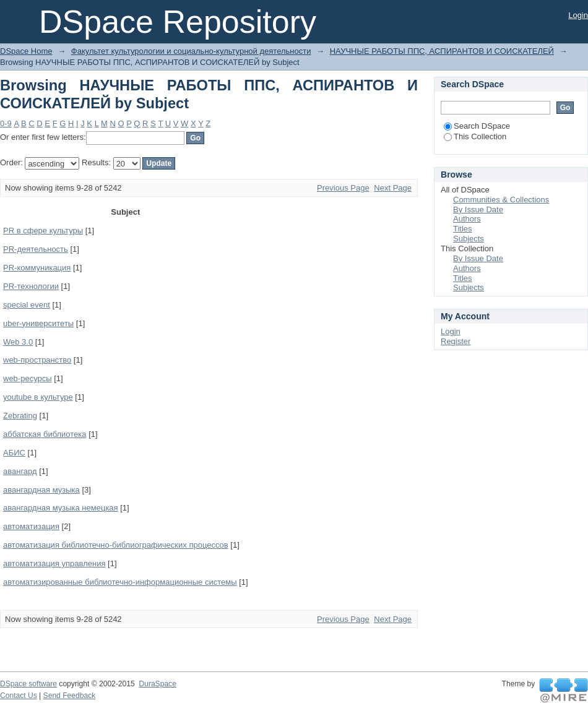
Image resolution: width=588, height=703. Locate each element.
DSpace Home (26, 51)
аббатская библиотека (45, 434)
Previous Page (343, 188)
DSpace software (28, 684)
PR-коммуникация (37, 268)
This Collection (475, 136)
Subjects (469, 239)
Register (456, 341)
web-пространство (37, 360)
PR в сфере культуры (43, 231)
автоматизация (31, 526)
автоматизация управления (54, 563)
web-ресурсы (28, 378)
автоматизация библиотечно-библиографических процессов (116, 545)
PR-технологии (31, 286)
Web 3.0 (18, 342)
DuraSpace (157, 684)
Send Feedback (70, 696)
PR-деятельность (36, 249)
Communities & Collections (501, 200)
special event (27, 305)
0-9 (6, 123)
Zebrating (20, 416)
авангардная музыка (41, 490)
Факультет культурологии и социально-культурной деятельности (191, 51)
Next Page (393, 188)
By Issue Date (478, 209)
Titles (463, 229)
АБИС (14, 453)
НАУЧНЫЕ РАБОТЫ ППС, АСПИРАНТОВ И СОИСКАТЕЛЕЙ (442, 51)
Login (578, 15)
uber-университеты (38, 323)
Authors (467, 219)
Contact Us (19, 696)
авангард (20, 471)
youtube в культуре (38, 397)
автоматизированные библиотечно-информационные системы (120, 582)
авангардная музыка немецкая (61, 508)
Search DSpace (477, 126)
